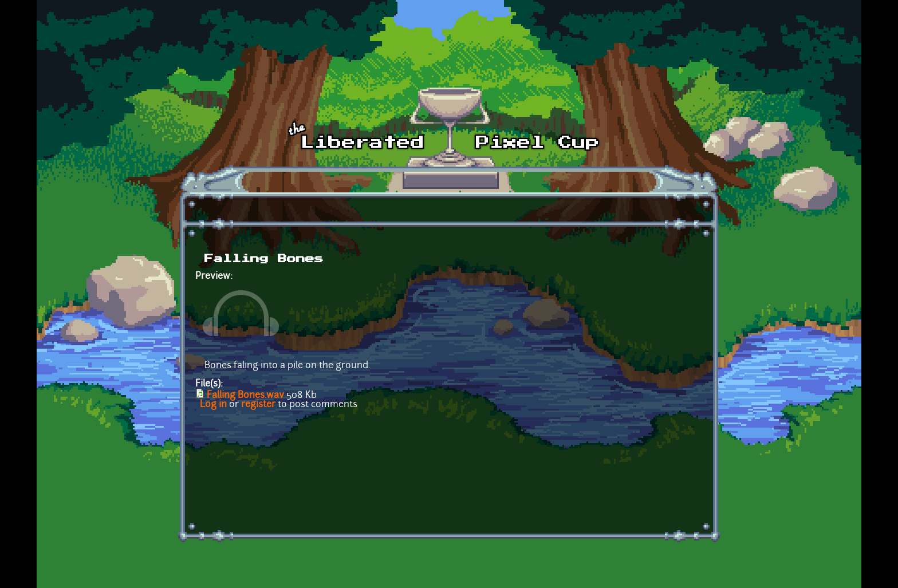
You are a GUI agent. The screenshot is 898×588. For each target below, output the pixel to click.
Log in (213, 405)
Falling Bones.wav (245, 396)
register (258, 405)
